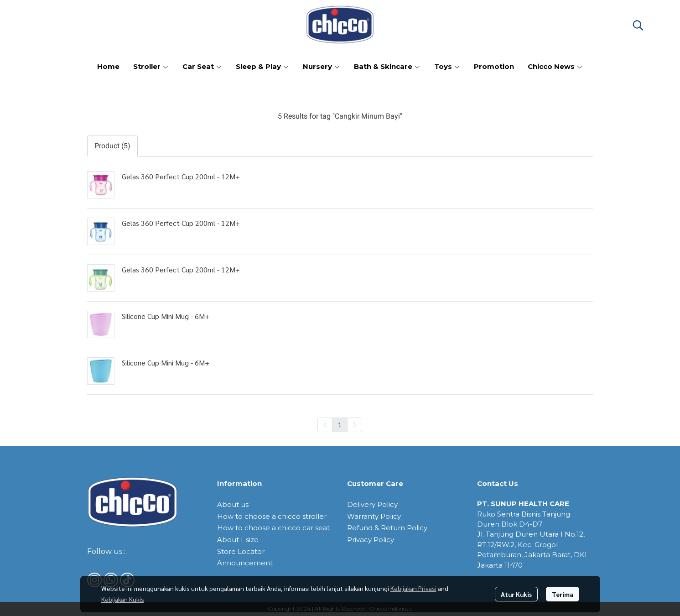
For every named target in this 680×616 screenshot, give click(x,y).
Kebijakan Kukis (123, 599)
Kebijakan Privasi (413, 588)
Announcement (245, 563)
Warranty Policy (374, 516)
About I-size (238, 540)
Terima (563, 594)
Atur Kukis (516, 594)
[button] (638, 25)
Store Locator (241, 551)
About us (233, 504)
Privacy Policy (371, 540)
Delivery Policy (372, 504)
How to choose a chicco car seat (273, 528)
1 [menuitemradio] (340, 424)
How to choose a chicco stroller (272, 516)
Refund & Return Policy (387, 528)
